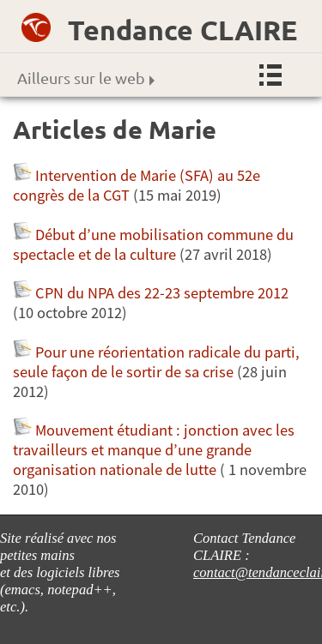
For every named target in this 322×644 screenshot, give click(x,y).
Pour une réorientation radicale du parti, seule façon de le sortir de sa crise (156, 362)
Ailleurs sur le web (86, 78)
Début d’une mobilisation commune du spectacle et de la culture (153, 244)
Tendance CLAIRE (182, 30)
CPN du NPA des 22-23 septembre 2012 (162, 293)
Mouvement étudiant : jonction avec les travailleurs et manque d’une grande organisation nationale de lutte (154, 450)
